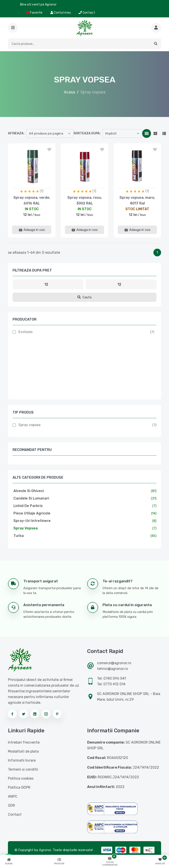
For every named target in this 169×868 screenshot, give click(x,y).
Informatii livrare (22, 760)
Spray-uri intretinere (32, 521)
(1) (42, 191)
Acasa (69, 92)
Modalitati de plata (23, 751)
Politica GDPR (19, 787)
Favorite (34, 13)
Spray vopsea (29, 425)
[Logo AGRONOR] (84, 28)
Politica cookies (21, 778)
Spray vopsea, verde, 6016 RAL (32, 200)
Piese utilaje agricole (32, 513)
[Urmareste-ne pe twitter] (24, 714)
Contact (87, 13)
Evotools (26, 332)
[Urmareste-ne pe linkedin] (35, 714)
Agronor (45, 850)
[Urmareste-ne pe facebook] (12, 714)
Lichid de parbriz (28, 506)
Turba (19, 536)
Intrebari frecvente (24, 742)
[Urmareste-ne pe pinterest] (57, 714)
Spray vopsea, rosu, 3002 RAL (85, 200)
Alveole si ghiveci (29, 491)
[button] (13, 28)
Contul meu (61, 13)
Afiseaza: (16, 133)
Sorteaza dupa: (87, 133)
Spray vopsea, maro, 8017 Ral (137, 200)
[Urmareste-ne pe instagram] (46, 714)
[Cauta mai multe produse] (156, 28)
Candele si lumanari (31, 498)
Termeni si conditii (23, 769)
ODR (11, 805)
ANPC (13, 796)
